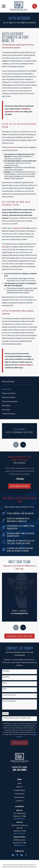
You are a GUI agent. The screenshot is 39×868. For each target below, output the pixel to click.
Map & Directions (19, 819)
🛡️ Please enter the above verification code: (17, 718)
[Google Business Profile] (13, 855)
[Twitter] (26, 855)
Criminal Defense (19, 790)
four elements (13, 147)
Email (4, 689)
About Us (19, 787)
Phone (5, 683)
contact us (16, 218)
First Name (6, 671)
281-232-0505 (19, 770)
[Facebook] (17, 855)
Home (19, 783)
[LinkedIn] (22, 855)
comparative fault (18, 228)
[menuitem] (19, 389)
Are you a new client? (9, 695)
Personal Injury (19, 794)
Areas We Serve (19, 797)
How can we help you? (10, 701)
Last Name (6, 677)
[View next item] (23, 445)
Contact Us (19, 801)
